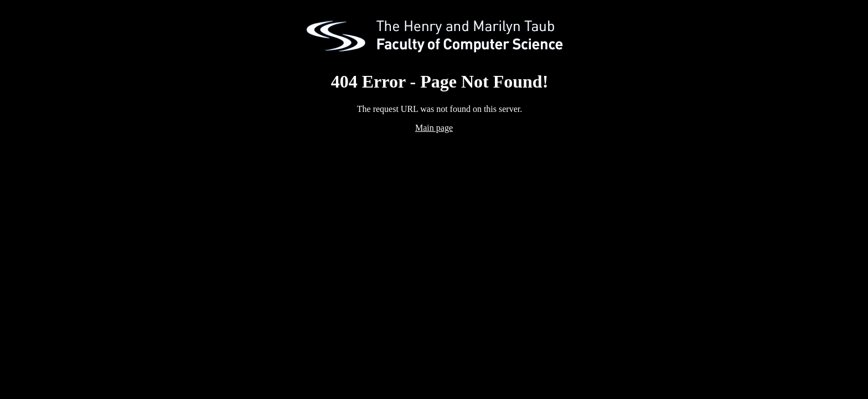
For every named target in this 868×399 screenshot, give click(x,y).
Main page (434, 128)
